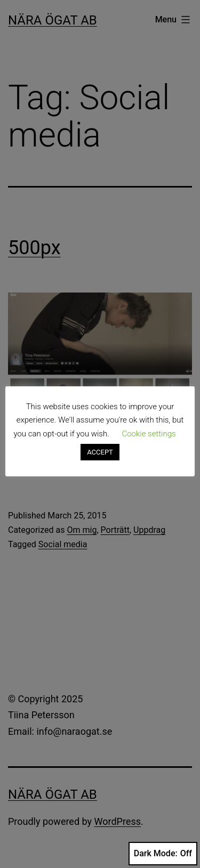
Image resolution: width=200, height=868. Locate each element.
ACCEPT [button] (100, 452)
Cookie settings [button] (149, 434)
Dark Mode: (163, 854)
